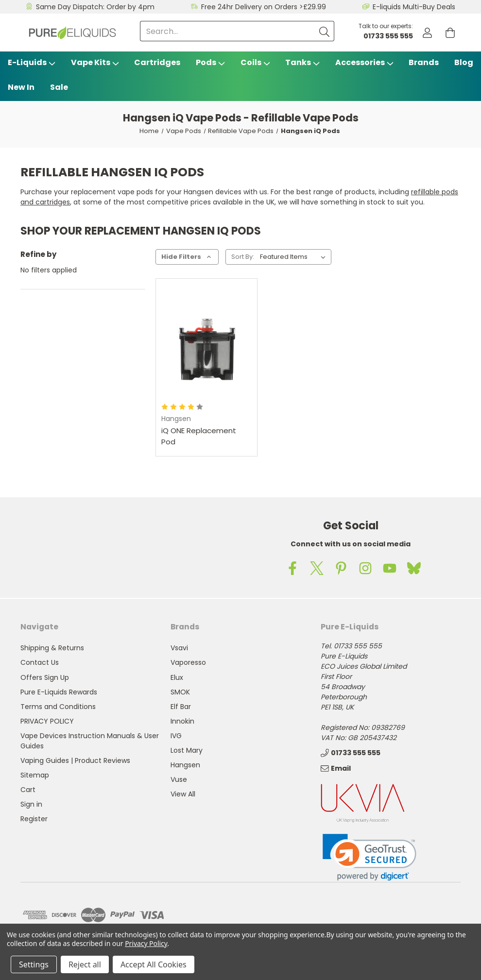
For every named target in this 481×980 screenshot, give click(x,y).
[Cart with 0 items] (450, 33)
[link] (369, 857)
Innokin (182, 721)
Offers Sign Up (45, 677)
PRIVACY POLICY (47, 721)
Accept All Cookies (154, 964)
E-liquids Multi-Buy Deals (414, 7)
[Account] (427, 33)
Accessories (364, 62)
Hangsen (185, 765)
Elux (177, 677)
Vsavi (179, 648)
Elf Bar (181, 707)
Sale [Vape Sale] (59, 87)
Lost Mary (187, 750)
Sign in (31, 804)
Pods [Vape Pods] (210, 62)
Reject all (85, 964)
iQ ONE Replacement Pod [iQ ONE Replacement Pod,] (199, 436)
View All (183, 794)
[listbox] (295, 257)
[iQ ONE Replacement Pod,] (207, 345)
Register (34, 819)
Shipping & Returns (52, 648)
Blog (464, 62)
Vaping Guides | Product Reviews (75, 760)
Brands (424, 62)
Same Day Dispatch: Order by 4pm (95, 7)
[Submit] (324, 31)
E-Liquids (32, 62)
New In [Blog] (21, 87)
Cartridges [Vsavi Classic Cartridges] (157, 62)
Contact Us (40, 662)
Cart (28, 790)
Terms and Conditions (58, 707)
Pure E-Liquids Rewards (59, 692)
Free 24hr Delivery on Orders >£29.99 (264, 7)
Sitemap (35, 775)
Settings (34, 964)
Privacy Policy (146, 943)
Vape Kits (95, 62)
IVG (176, 736)
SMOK (180, 692)
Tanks (302, 62)
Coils (255, 62)
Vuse (179, 779)
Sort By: (243, 257)
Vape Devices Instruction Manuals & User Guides (90, 741)
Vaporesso (188, 662)
